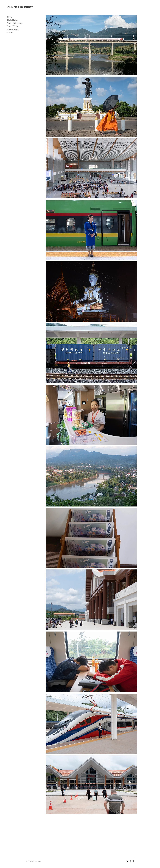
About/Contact (13, 29)
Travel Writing (13, 26)
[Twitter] (127, 861)
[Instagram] (133, 861)
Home (10, 17)
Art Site (10, 33)
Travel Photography (15, 23)
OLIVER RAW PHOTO (20, 7)
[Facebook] (130, 861)
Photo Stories (12, 20)
